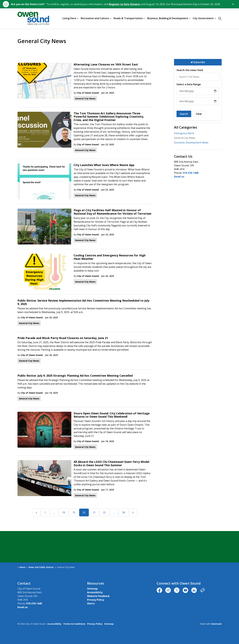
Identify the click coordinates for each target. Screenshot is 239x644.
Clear (199, 114)
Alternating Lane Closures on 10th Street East (106, 65)
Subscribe (198, 62)
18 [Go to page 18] (64, 512)
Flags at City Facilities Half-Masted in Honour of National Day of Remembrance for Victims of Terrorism (112, 212)
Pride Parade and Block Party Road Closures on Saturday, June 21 (63, 338)
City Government (203, 18)
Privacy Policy (96, 600)
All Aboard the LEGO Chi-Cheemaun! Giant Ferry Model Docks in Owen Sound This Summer (111, 464)
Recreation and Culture (95, 18)
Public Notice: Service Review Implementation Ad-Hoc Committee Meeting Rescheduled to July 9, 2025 (83, 302)
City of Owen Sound (88, 93)
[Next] (133, 512)
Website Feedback (98, 596)
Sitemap (92, 589)
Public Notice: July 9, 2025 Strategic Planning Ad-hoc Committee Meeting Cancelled (75, 376)
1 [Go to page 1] (45, 512)
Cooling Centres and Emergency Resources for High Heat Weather (110, 257)
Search (184, 114)
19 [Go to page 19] (74, 512)
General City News (85, 98)
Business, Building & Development (168, 18)
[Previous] (36, 512)
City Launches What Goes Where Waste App (104, 165)
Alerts (91, 603)
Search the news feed (190, 70)
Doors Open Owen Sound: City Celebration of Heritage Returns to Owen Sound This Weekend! (112, 415)
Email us (179, 177)
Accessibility (95, 592)
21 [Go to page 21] (94, 512)
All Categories (186, 127)
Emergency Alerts (184, 133)
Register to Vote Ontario (124, 4)
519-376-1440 (191, 173)
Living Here (69, 18)
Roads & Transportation (128, 18)
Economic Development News (191, 143)
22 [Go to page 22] (104, 512)
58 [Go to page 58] (124, 512)
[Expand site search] (220, 18)
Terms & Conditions (74, 624)
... (54, 513)
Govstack (216, 624)
